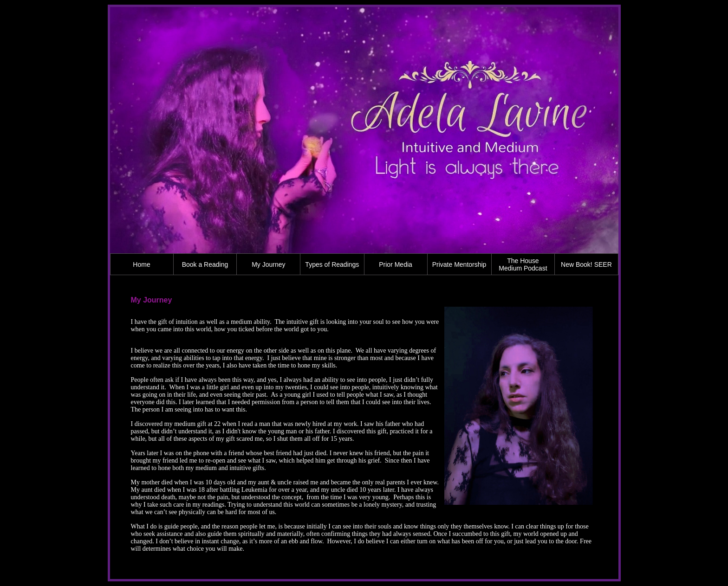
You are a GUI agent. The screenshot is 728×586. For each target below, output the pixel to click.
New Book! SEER (586, 264)
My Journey (268, 264)
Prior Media (396, 264)
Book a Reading (205, 264)
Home (141, 264)
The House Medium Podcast (523, 264)
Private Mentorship (459, 264)
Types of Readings (332, 264)
